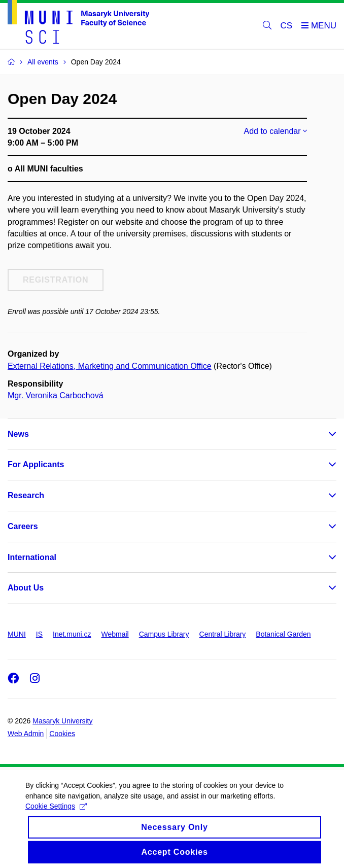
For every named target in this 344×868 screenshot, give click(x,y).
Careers (23, 526)
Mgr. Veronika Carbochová (56, 395)
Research (26, 495)
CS (287, 26)
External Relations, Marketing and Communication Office (110, 366)
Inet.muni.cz (72, 634)
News (18, 434)
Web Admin (26, 734)
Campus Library (164, 634)
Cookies (62, 734)
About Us (26, 588)
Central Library (223, 634)
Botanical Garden (283, 634)
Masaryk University (62, 721)
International (32, 557)
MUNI (17, 634)
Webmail (115, 634)
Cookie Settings (56, 812)
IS (39, 634)
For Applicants (36, 464)
